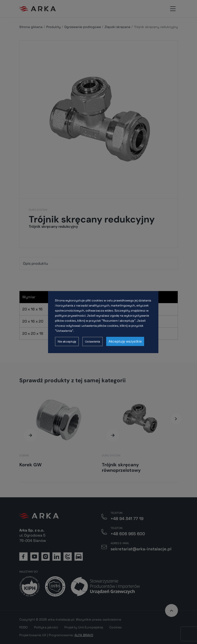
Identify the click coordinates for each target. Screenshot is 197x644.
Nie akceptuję (67, 342)
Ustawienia (93, 342)
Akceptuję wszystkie (125, 341)
